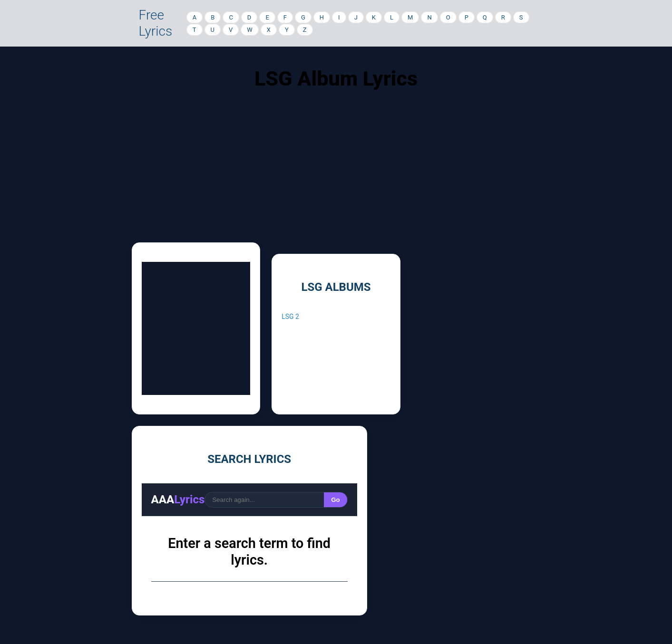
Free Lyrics (156, 23)
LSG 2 (290, 317)
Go (336, 500)
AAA (178, 500)
